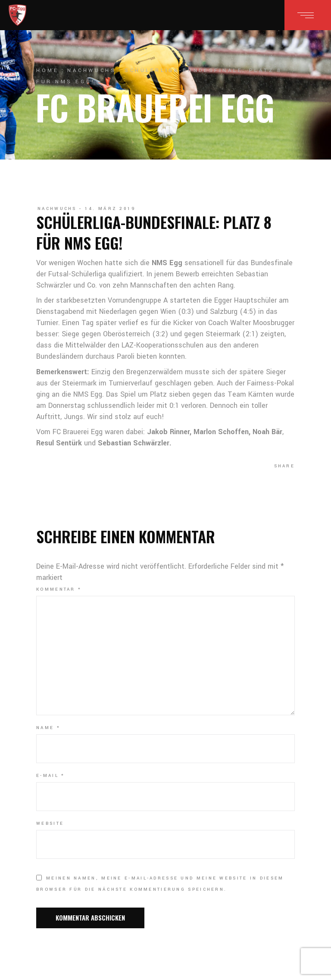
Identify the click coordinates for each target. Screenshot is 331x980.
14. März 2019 (110, 209)
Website (50, 823)
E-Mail (50, 776)
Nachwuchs (92, 70)
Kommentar (59, 589)
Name (48, 728)
